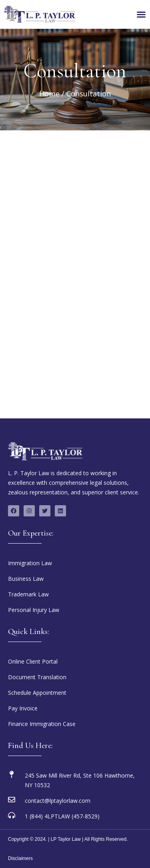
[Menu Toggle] (141, 14)
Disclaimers (20, 858)
